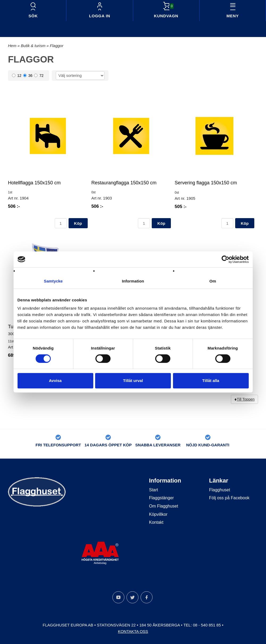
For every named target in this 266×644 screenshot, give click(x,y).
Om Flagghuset (164, 506)
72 (39, 76)
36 (28, 76)
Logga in (100, 16)
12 (17, 76)
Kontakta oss (133, 631)
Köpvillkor (158, 514)
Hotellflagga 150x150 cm (34, 183)
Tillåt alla (211, 381)
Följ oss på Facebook (229, 498)
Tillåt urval (133, 381)
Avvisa (55, 381)
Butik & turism (34, 46)
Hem (12, 46)
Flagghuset (220, 490)
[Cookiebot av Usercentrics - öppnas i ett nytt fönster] (225, 259)
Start (154, 490)
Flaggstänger (161, 498)
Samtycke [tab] (53, 281)
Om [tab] (213, 281)
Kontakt (156, 522)
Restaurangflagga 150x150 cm (124, 183)
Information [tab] (133, 281)
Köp (78, 223)
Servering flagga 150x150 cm (206, 183)
